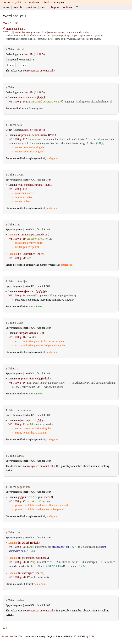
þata (21, 29)
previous (31, 7)
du (81, 32)
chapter (54, 7)
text (47, 2)
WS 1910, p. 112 (18, 139)
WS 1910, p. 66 (17, 383)
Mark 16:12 (10, 23)
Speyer (5, 31)
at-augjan (23, 291)
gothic (19, 2)
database (33, 2)
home (6, 2)
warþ (38, 32)
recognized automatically (41, 71)
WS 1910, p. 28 (17, 547)
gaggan (22, 497)
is (18, 235)
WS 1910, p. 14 (17, 295)
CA (4, 28)
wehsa (86, 32)
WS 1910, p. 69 (17, 239)
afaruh (9, 29)
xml (5, 628)
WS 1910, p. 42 (17, 501)
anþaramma (51, 32)
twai (20, 185)
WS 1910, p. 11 (17, 424)
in (43, 32)
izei (20, 254)
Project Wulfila (10, 636)
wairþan (22, 333)
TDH (91, 636)
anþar (21, 420)
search (18, 7)
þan (16, 29)
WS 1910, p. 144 (18, 102)
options (68, 7)
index (6, 7)
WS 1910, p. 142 (18, 189)
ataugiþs (31, 32)
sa (19, 135)
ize (24, 32)
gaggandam (72, 32)
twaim (18, 32)
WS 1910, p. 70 (17, 258)
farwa (61, 32)
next (43, 7)
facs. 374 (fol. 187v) (34, 54)
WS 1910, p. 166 (18, 337)
